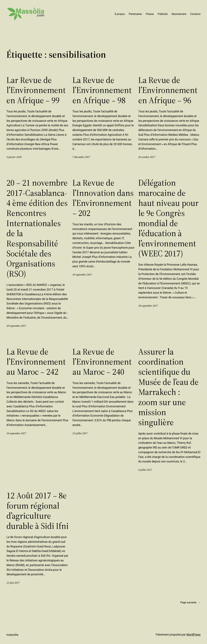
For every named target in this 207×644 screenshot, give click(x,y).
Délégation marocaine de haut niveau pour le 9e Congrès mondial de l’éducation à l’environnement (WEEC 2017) (168, 218)
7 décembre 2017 (81, 157)
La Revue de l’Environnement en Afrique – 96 (168, 90)
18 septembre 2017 (148, 306)
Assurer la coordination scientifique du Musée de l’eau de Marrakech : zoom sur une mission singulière (168, 387)
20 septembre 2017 (16, 326)
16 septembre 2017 (16, 433)
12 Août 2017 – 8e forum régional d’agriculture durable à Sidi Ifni (38, 511)
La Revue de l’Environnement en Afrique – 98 (102, 90)
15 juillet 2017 (80, 433)
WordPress (193, 635)
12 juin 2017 (13, 583)
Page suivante (190, 603)
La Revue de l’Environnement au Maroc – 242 (36, 362)
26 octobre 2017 (147, 157)
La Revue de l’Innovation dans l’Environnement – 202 (103, 198)
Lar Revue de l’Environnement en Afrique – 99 (36, 90)
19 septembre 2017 (82, 275)
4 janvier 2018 (14, 157)
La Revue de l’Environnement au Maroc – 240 (102, 362)
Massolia (12, 635)
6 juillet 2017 (145, 470)
